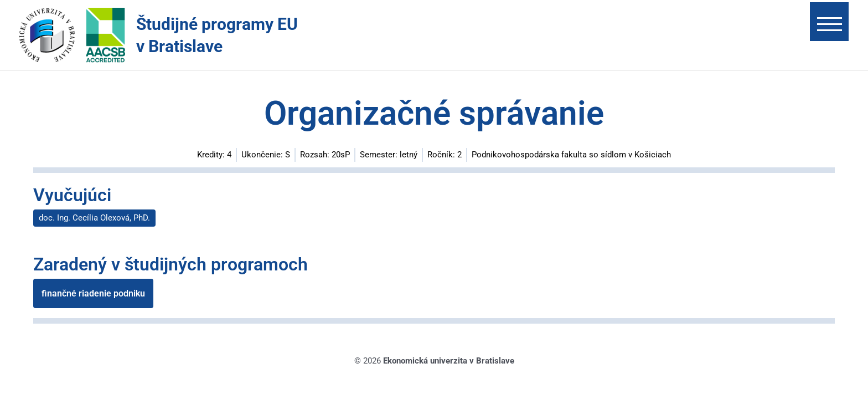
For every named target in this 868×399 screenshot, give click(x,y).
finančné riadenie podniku (93, 295)
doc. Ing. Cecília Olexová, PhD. (94, 218)
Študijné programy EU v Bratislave (217, 35)
